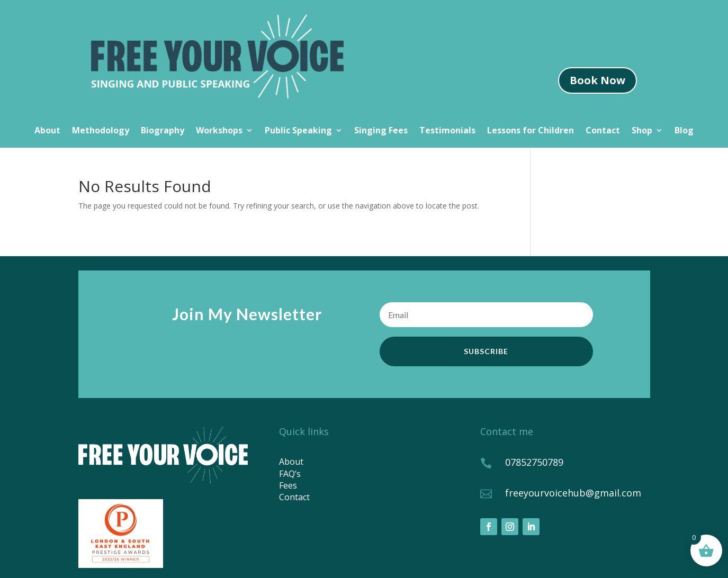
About (47, 131)
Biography (163, 131)
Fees (288, 485)
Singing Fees (381, 131)
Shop (642, 131)
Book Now (597, 80)
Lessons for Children (531, 131)
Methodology (101, 131)
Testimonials (447, 131)
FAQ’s (290, 474)
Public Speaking (298, 131)
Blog (684, 131)
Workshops (219, 131)
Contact (603, 131)
